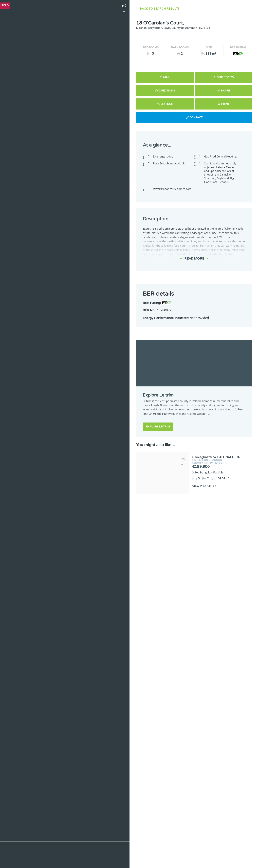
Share (225, 91)
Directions (167, 91)
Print (225, 104)
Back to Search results (160, 9)
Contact (196, 117)
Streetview (225, 77)
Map (166, 77)
